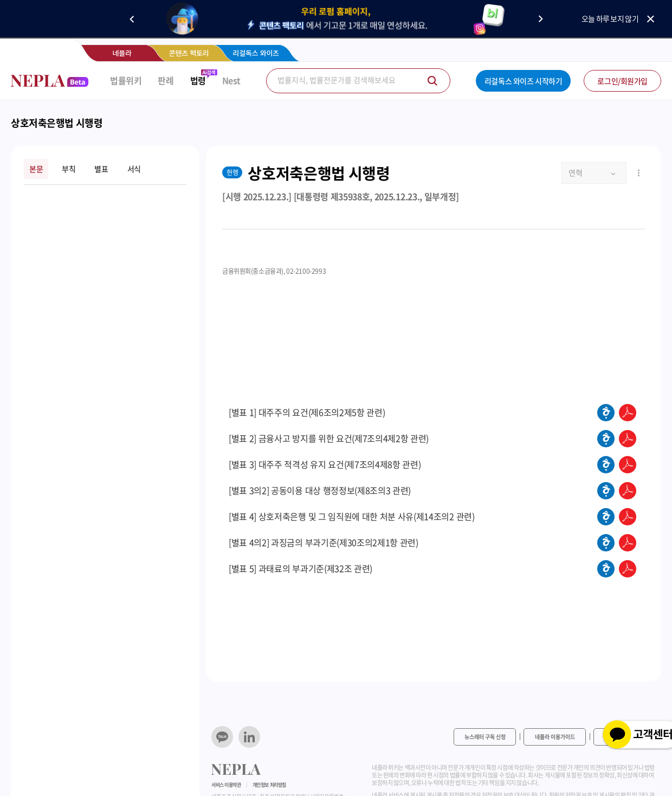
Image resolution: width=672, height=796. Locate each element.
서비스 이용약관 (226, 785)
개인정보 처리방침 (269, 785)
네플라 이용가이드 (555, 737)
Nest (231, 81)
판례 (166, 81)
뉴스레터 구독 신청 (485, 737)
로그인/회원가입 (622, 81)
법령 (198, 81)
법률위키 (126, 81)
